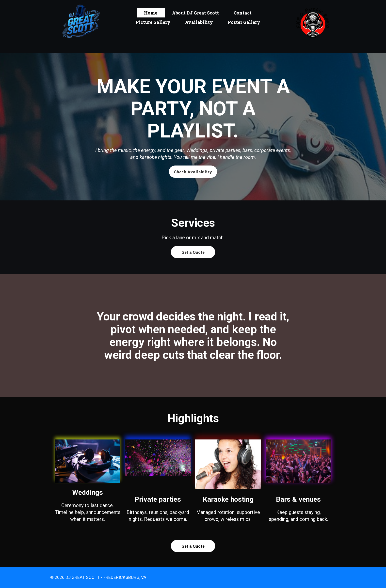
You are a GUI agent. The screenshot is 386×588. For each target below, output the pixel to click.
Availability (199, 22)
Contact (243, 13)
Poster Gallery (244, 22)
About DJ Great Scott (195, 13)
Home (151, 13)
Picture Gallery (153, 22)
